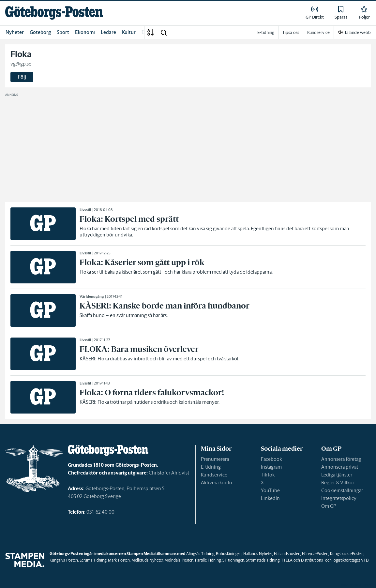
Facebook (271, 459)
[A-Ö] (151, 32)
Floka (21, 54)
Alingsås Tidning (200, 554)
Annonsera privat (340, 467)
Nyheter (15, 32)
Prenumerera (215, 459)
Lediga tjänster (337, 475)
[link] (54, 13)
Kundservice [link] (318, 32)
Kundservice (214, 475)
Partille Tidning (208, 560)
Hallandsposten (287, 554)
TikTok (268, 475)
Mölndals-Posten (179, 560)
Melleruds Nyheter (147, 560)
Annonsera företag (341, 459)
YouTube (270, 490)
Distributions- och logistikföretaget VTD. (335, 560)
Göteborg (40, 32)
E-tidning (211, 467)
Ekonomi (85, 32)
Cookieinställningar (342, 490)
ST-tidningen (233, 560)
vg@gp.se (21, 64)
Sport (63, 32)
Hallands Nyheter (258, 554)
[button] (163, 32)
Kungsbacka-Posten (347, 554)
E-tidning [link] (266, 32)
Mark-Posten (119, 560)
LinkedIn (270, 498)
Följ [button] (22, 77)
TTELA (287, 560)
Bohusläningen (229, 554)
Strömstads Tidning (263, 560)
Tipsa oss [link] (291, 32)
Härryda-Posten (315, 554)
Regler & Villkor (338, 482)
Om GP (329, 506)
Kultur (129, 32)
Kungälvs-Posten (64, 560)
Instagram (271, 467)
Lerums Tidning (93, 560)
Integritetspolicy (339, 498)
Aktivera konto (217, 482)
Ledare (108, 32)
